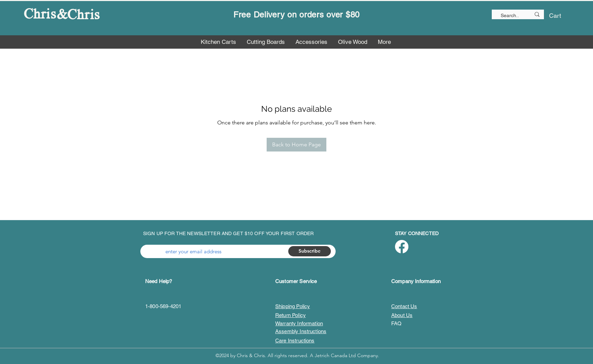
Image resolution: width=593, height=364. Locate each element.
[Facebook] (402, 247)
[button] (560, 16)
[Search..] (507, 16)
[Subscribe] (310, 251)
